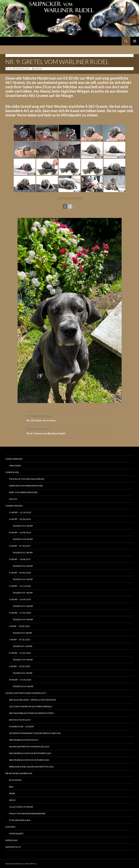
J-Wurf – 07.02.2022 (20, 640)
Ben (11, 787)
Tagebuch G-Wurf (23, 606)
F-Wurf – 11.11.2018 (20, 586)
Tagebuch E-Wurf (23, 579)
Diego (12, 800)
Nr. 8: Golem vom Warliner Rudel (69, 431)
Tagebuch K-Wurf (23, 660)
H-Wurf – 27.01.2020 (20, 613)
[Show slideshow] (70, 198)
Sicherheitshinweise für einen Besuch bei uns (35, 733)
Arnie (12, 793)
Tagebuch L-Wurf (23, 673)
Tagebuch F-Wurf (23, 593)
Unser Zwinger (14, 459)
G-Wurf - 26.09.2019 (17, 55)
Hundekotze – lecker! (22, 726)
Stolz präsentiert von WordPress (21, 864)
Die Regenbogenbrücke (19, 773)
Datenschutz (13, 847)
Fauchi (13, 499)
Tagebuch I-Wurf (22, 633)
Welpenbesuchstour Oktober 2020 (29, 760)
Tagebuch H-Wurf (23, 619)
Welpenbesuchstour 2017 (24, 740)
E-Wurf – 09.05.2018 (20, 573)
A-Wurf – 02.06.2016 (20, 519)
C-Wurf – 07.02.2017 (20, 546)
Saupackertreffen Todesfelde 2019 (29, 747)
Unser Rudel (12, 472)
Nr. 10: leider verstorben (69, 418)
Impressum (11, 840)
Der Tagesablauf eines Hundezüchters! (32, 713)
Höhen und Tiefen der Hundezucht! (26, 693)
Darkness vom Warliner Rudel (26, 486)
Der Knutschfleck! (20, 720)
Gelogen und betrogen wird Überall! (31, 706)
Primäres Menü (135, 41)
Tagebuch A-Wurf (23, 526)
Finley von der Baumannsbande (27, 813)
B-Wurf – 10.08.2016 (20, 532)
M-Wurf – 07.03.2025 (20, 680)
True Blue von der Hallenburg (27, 479)
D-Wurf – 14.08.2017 (20, 559)
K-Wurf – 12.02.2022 (20, 653)
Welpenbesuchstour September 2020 (30, 753)
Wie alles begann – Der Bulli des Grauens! (33, 700)
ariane (38, 69)
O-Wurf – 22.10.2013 (20, 512)
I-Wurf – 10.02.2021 (19, 626)
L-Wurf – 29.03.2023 (20, 666)
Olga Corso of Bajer (21, 807)
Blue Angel (15, 780)
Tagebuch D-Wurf (23, 566)
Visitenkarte (16, 834)
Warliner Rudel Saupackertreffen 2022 (31, 767)
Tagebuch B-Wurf (23, 539)
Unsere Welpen (14, 506)
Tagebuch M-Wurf (23, 686)
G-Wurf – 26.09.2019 (20, 599)
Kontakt (10, 827)
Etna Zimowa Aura (20, 820)
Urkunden (15, 466)
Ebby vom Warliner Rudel (24, 492)
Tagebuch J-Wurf (23, 646)
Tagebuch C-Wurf (23, 553)
